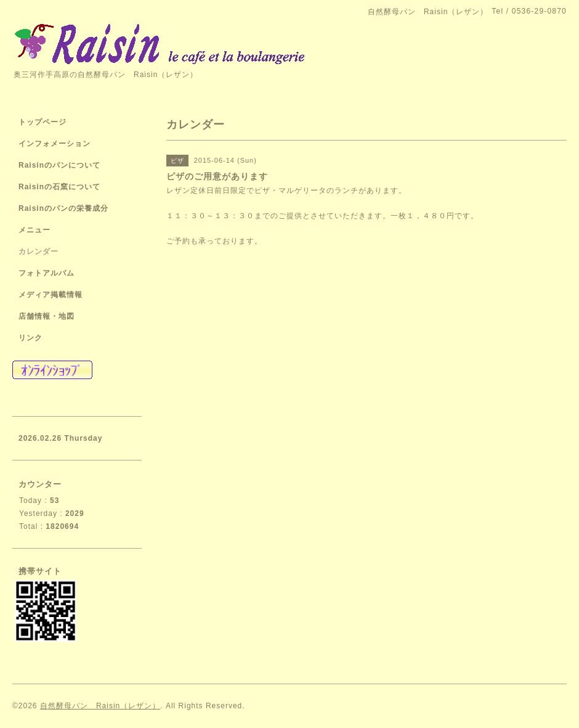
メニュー (34, 230)
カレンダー (38, 252)
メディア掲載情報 (51, 295)
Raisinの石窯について (59, 187)
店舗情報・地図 (47, 316)
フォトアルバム (47, 273)
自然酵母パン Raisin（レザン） (100, 706)
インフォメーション (55, 144)
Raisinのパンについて (59, 165)
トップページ (43, 122)
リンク (30, 338)
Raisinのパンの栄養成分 (63, 208)
